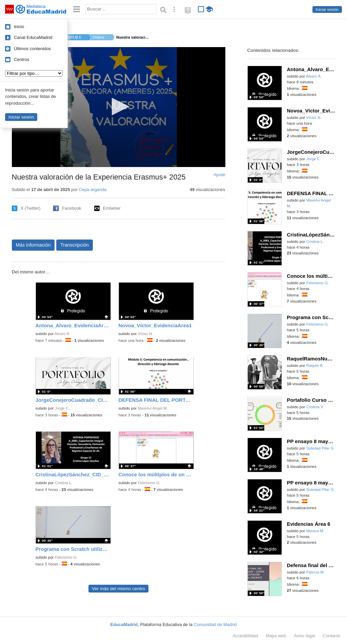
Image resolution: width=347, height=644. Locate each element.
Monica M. (315, 531)
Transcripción (75, 245)
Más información (33, 245)
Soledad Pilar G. (321, 448)
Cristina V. (315, 407)
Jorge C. (62, 408)
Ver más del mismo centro (118, 589)
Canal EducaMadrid (33, 37)
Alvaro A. (62, 334)
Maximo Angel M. (153, 408)
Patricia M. (316, 572)
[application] (119, 107)
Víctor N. (146, 334)
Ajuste (219, 175)
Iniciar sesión (327, 9)
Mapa (276, 636)
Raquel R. (315, 366)
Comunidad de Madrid (215, 625)
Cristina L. (64, 483)
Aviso (304, 636)
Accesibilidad (245, 636)
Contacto (331, 636)
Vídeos (99, 37)
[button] (118, 107)
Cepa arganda (93, 190)
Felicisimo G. (149, 483)
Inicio (19, 27)
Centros (22, 59)
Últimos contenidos (32, 49)
